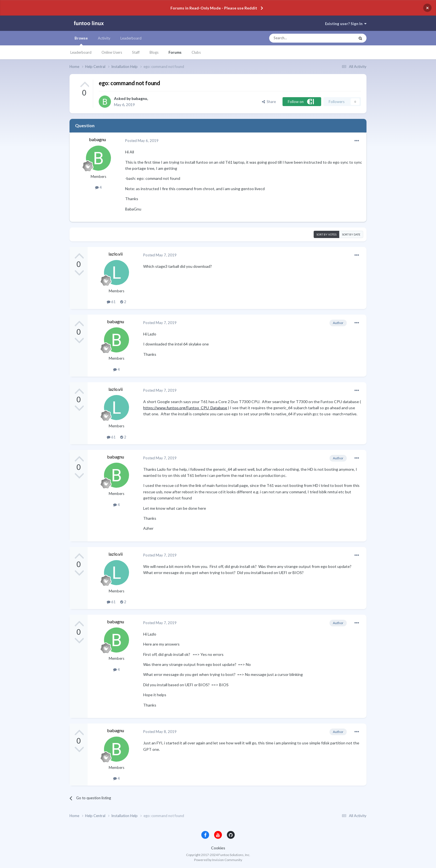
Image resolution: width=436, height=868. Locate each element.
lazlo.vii (116, 254)
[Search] (301, 38)
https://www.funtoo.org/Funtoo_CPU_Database (185, 408)
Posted (142, 141)
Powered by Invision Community (218, 860)
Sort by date (351, 234)
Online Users (112, 52)
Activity (104, 38)
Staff (136, 52)
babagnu (139, 98)
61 (111, 302)
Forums (175, 52)
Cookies (218, 848)
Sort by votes (326, 234)
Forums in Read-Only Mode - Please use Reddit (214, 8)
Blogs (154, 52)
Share (269, 102)
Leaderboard (81, 52)
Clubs (196, 52)
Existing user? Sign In (346, 24)
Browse (81, 41)
